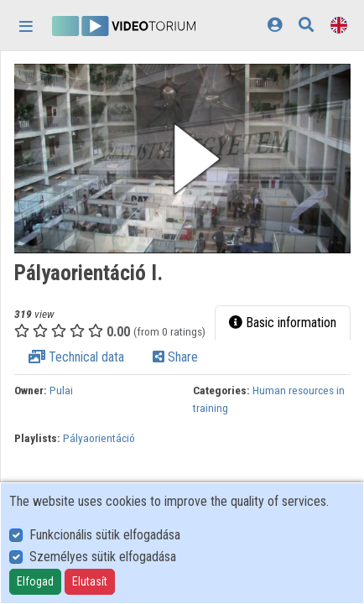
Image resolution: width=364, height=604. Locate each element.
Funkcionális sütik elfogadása (105, 535)
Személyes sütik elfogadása (103, 557)
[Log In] (275, 25)
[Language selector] (339, 25)
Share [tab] (175, 357)
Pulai (61, 390)
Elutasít (90, 581)
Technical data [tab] (76, 357)
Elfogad (35, 581)
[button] (182, 159)
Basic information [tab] (283, 323)
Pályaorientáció (99, 438)
